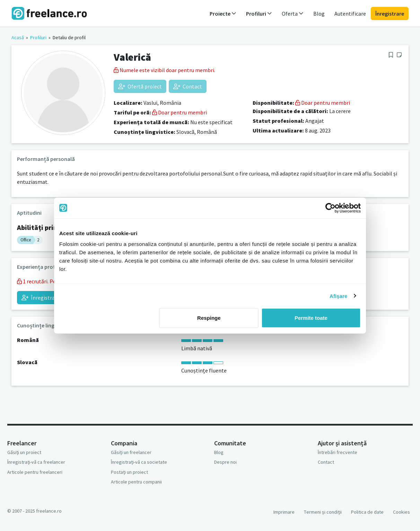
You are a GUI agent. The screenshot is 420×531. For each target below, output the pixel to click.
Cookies (401, 512)
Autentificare (350, 14)
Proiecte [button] (223, 14)
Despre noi (225, 462)
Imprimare (284, 512)
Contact (188, 86)
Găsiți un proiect (24, 452)
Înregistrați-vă (44, 298)
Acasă (18, 37)
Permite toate (311, 318)
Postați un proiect (129, 472)
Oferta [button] (293, 14)
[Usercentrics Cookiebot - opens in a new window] (330, 208)
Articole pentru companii (136, 482)
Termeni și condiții (323, 512)
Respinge (209, 318)
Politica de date (367, 512)
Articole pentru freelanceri (35, 472)
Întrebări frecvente (338, 452)
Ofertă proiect (140, 86)
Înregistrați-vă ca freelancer (36, 462)
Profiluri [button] (259, 14)
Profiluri (38, 37)
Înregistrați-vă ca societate (139, 462)
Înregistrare (390, 14)
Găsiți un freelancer (131, 452)
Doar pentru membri (180, 112)
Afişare (339, 296)
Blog (319, 14)
